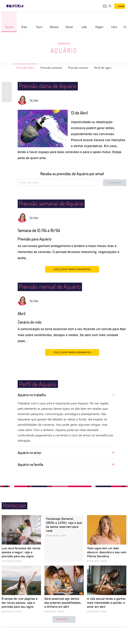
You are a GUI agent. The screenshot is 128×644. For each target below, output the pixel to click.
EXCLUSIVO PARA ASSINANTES (72, 269)
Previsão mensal (78, 68)
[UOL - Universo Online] (25, 6)
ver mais (64, 619)
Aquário (64, 50)
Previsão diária (26, 68)
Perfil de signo (103, 68)
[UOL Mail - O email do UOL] (105, 6)
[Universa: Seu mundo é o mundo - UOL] (15, 6)
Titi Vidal (34, 100)
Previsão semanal (51, 68)
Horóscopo (64, 44)
